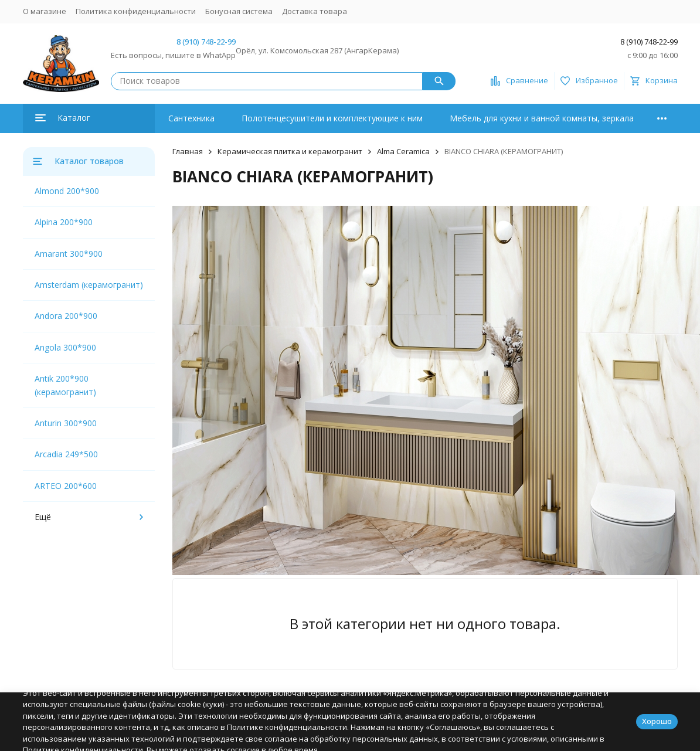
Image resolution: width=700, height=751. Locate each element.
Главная (188, 151)
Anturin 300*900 (66, 423)
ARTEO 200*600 (66, 486)
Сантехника (191, 118)
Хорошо (657, 721)
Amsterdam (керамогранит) (89, 285)
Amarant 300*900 (69, 254)
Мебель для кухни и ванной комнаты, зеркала (542, 118)
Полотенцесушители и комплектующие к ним (332, 118)
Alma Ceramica (403, 151)
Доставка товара (315, 11)
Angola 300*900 (65, 347)
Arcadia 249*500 (66, 454)
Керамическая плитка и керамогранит (290, 151)
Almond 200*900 (67, 191)
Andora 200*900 (66, 316)
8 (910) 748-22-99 (206, 42)
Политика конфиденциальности (136, 11)
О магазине (45, 11)
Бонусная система (239, 11)
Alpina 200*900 (64, 222)
